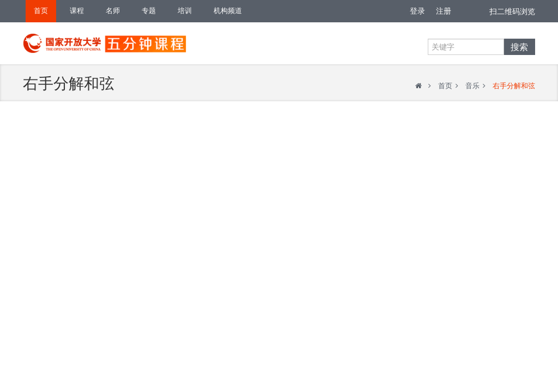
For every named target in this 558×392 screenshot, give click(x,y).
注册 (444, 11)
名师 (113, 11)
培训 (185, 11)
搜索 (519, 47)
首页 (41, 11)
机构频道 (228, 11)
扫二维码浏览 (512, 11)
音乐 (472, 86)
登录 (417, 11)
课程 (77, 11)
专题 (149, 11)
